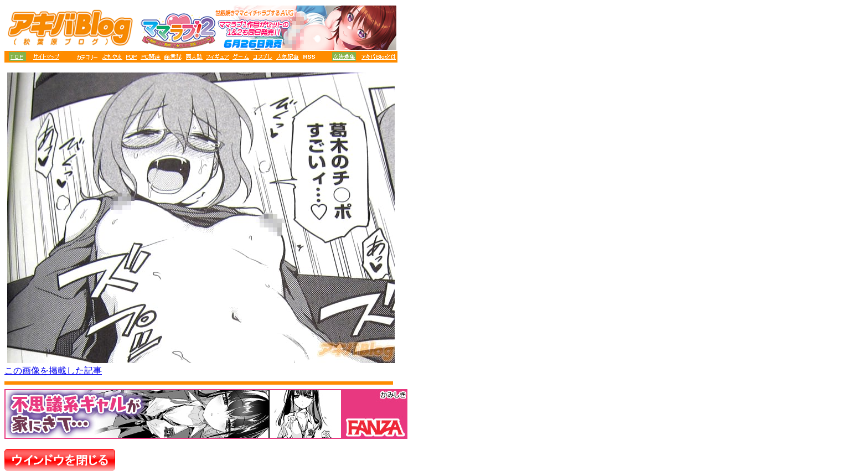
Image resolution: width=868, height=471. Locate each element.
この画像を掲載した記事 (53, 371)
